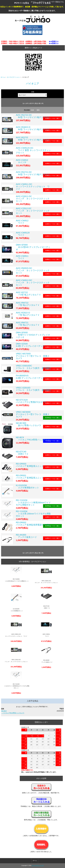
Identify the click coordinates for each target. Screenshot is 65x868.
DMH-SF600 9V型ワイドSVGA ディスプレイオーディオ (33, 335)
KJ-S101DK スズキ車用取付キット (27, 487)
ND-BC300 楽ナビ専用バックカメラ (28, 424)
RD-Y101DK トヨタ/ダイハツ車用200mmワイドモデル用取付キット (33, 503)
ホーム (33, 2)
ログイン (42, 2)
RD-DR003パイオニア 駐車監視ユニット (30, 465)
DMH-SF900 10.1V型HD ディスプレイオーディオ (33, 247)
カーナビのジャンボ (38, 865)
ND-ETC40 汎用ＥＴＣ (22, 453)
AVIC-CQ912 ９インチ (22, 161)
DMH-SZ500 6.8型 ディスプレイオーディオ (30, 345)
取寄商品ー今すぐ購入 (52, 418)
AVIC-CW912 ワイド (22, 222)
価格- (38, 110)
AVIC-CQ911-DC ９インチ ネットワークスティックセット (33, 199)
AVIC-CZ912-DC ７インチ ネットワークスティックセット (33, 211)
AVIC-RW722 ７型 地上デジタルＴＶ (28, 304)
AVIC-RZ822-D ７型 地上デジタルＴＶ (28, 314)
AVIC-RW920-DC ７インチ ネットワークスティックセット (33, 270)
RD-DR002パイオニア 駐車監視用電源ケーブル (33, 524)
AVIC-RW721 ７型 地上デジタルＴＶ (28, 324)
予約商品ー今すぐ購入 (52, 441)
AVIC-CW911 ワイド (22, 257)
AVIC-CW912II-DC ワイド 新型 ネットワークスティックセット (33, 150)
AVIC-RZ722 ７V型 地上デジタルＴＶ (28, 294)
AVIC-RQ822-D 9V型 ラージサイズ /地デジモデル (33, 128)
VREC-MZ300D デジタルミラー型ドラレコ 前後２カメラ (33, 414)
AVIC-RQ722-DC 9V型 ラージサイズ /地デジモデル (33, 116)
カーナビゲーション (13, 77)
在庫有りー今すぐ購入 (52, 118)
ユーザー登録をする (56, 2)
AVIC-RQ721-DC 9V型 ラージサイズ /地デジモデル (33, 173)
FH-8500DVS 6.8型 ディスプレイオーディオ (30, 377)
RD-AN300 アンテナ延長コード (26, 536)
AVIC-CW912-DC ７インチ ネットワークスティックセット (33, 283)
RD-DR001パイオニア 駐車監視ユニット (30, 477)
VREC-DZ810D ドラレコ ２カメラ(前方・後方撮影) (33, 389)
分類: (33, 92)
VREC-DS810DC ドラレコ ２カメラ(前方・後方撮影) (33, 367)
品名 (33, 110)
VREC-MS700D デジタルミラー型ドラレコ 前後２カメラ (33, 356)
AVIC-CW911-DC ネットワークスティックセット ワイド (33, 187)
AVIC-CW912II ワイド (23, 234)
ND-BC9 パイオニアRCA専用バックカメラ (33, 439)
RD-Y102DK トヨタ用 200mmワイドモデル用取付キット (33, 514)
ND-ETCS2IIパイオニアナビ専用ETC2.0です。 (32, 401)
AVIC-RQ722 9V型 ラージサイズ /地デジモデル (33, 139)
